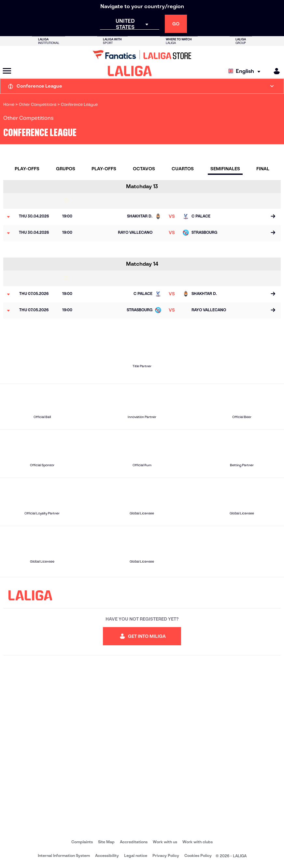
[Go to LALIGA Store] (142, 55)
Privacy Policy (166, 855)
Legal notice (136, 855)
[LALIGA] (130, 71)
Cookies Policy (198, 855)
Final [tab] (263, 169)
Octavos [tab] (144, 169)
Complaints (82, 842)
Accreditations (134, 842)
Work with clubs (198, 842)
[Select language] (246, 71)
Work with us (165, 842)
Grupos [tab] (66, 169)
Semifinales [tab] (225, 169)
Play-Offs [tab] (27, 169)
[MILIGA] (275, 71)
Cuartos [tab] (183, 169)
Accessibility (107, 855)
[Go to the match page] (273, 217)
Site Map (106, 842)
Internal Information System (64, 855)
